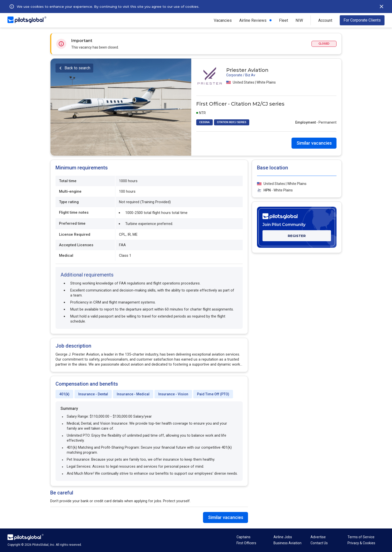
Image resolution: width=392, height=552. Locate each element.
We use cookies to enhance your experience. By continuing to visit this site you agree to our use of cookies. (108, 7)
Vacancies (223, 20)
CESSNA (204, 122)
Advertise (318, 537)
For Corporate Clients (362, 20)
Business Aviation (287, 543)
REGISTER (297, 236)
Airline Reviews (253, 20)
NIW (299, 20)
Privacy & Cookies (361, 543)
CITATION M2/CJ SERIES (232, 122)
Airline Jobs (283, 537)
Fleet (283, 20)
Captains (243, 537)
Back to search (77, 68)
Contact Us (319, 543)
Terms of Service (361, 537)
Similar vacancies (314, 143)
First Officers (246, 543)
